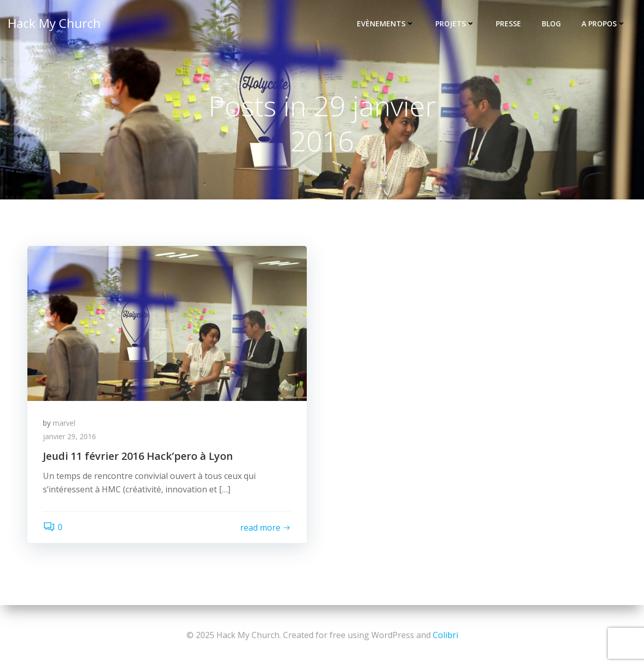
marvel (64, 423)
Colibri (445, 635)
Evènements (386, 24)
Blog (551, 24)
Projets (455, 24)
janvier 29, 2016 (69, 436)
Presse (508, 24)
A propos (604, 24)
